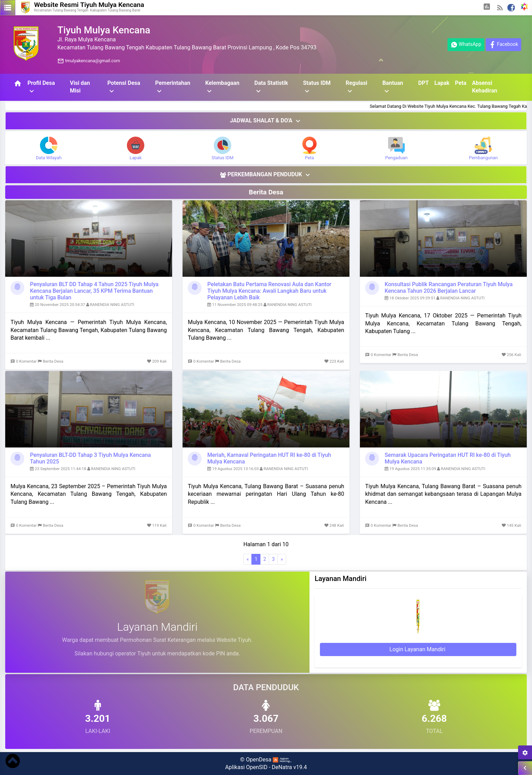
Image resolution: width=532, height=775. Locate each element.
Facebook (503, 45)
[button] (487, 8)
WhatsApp (466, 45)
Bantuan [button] (393, 87)
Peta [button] (461, 83)
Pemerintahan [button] (173, 87)
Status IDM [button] (317, 87)
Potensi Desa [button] (124, 87)
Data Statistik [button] (271, 87)
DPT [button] (424, 83)
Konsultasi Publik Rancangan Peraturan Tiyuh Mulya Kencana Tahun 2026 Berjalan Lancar (449, 288)
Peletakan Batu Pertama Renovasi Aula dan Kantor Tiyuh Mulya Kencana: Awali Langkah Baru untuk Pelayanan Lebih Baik (269, 291)
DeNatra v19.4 (289, 767)
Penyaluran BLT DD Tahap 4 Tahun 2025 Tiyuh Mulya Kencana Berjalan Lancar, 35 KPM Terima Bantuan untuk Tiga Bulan (94, 291)
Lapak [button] (442, 83)
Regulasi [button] (356, 87)
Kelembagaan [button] (222, 87)
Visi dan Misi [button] (80, 87)
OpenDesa (259, 760)
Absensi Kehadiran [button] (485, 87)
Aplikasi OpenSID (246, 767)
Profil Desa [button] (41, 87)
